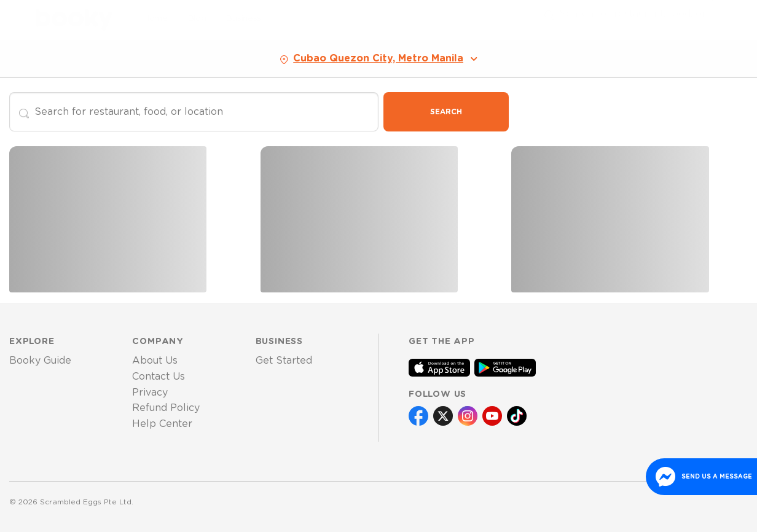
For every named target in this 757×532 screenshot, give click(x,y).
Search (446, 112)
